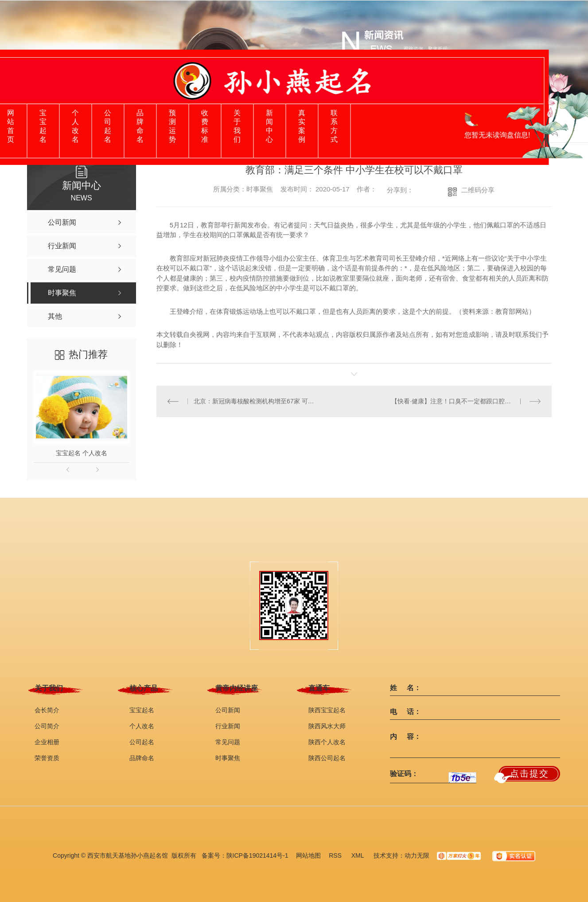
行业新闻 (228, 726)
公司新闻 (228, 710)
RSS (336, 855)
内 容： (405, 737)
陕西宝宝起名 (327, 710)
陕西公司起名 (327, 758)
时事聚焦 (228, 758)
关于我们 (237, 126)
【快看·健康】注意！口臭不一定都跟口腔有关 (454, 401)
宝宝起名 (43, 126)
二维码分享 (478, 190)
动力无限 (417, 855)
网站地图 (308, 855)
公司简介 (47, 726)
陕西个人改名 (327, 742)
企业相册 (47, 742)
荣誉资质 (47, 758)
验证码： (404, 774)
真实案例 (302, 126)
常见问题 (228, 742)
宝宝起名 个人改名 (82, 453)
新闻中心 (269, 126)
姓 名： (405, 688)
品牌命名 (140, 126)
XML (358, 855)
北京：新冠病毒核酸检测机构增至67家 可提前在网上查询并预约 (255, 401)
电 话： (405, 712)
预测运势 (172, 126)
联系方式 (334, 126)
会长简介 (47, 710)
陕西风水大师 (327, 726)
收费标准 (205, 126)
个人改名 (75, 126)
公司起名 (108, 126)
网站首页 (11, 126)
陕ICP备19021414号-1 (257, 855)
